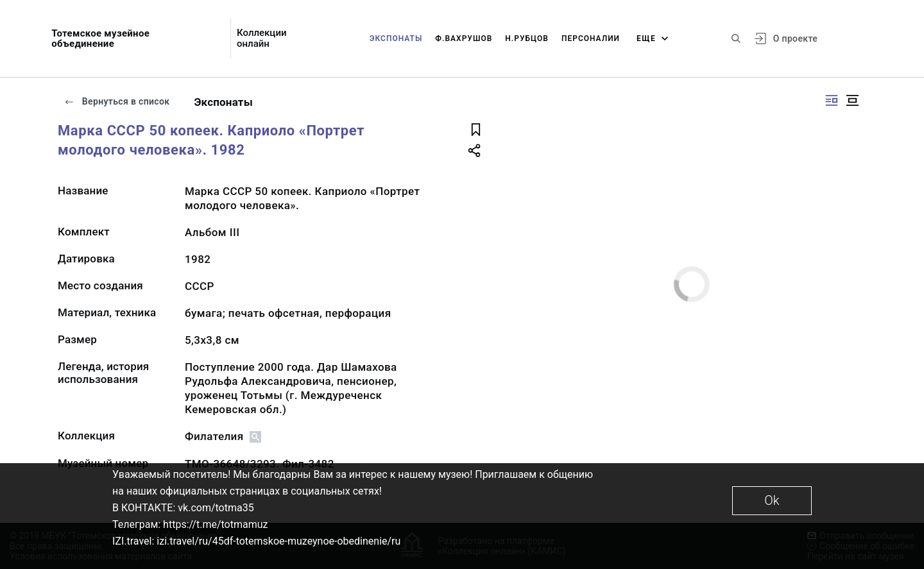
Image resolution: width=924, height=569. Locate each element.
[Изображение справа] (832, 100)
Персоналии (591, 38)
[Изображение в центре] (852, 100)
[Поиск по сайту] (736, 38)
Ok (772, 500)
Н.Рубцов (527, 38)
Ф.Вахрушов (464, 38)
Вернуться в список (117, 101)
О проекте (795, 38)
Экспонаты (396, 38)
